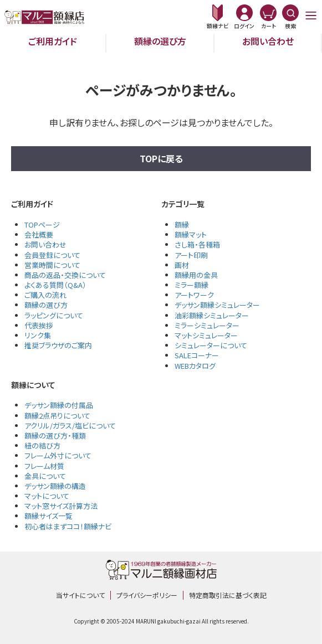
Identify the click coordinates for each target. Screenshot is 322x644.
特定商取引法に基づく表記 (228, 595)
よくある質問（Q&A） (55, 285)
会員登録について (52, 255)
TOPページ (42, 225)
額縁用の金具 (196, 275)
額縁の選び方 (160, 41)
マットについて (47, 496)
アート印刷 (191, 255)
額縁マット (191, 235)
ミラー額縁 (191, 285)
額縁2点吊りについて (57, 416)
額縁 (182, 225)
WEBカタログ (195, 366)
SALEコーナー (197, 355)
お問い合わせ (268, 41)
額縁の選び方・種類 (55, 436)
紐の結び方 (42, 445)
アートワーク (194, 295)
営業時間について (52, 265)
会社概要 (39, 235)
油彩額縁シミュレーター (212, 315)
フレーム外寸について (58, 455)
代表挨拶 (39, 325)
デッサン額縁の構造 (55, 486)
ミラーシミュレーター (207, 325)
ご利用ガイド (53, 41)
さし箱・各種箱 (197, 244)
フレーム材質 (44, 466)
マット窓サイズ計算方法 (61, 506)
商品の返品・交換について (65, 275)
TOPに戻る (161, 158)
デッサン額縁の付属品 (59, 405)
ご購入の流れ (45, 295)
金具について (45, 476)
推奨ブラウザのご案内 (58, 345)
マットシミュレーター (206, 335)
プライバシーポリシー (147, 595)
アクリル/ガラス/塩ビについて (70, 426)
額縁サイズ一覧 (48, 516)
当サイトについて (80, 595)
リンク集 (38, 335)
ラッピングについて (54, 315)
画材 (182, 265)
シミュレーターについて (211, 345)
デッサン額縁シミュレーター (217, 305)
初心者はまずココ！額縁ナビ (68, 526)
